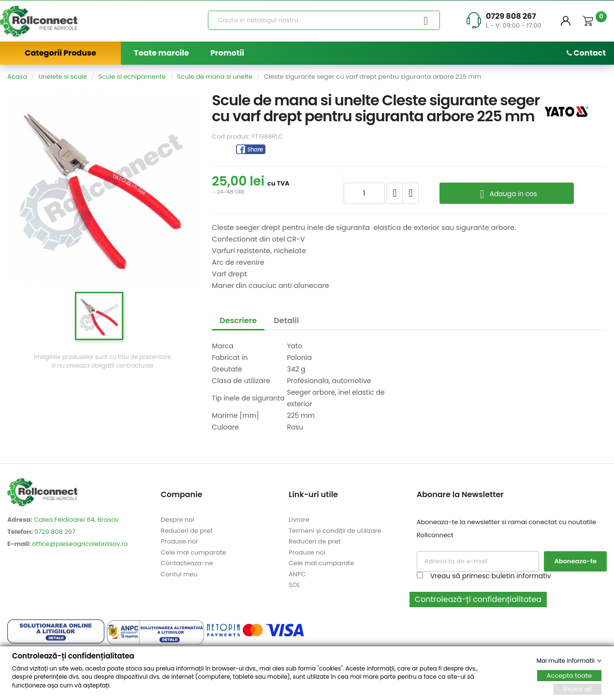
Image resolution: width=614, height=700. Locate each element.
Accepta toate (569, 675)
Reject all (577, 689)
